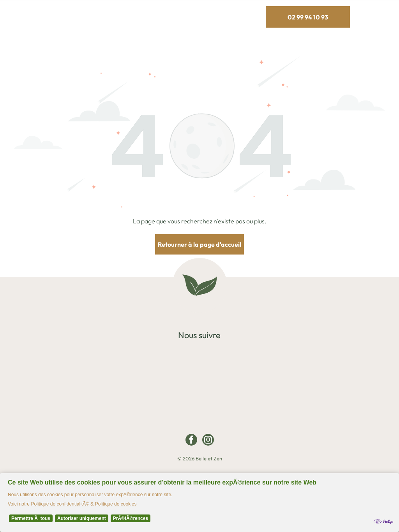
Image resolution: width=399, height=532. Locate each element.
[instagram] (208, 441)
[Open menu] (379, 17)
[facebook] (191, 441)
